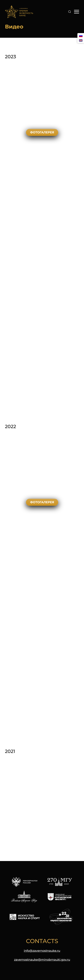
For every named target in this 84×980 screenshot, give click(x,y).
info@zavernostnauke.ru (42, 951)
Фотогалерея (42, 132)
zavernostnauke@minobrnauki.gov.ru (42, 960)
